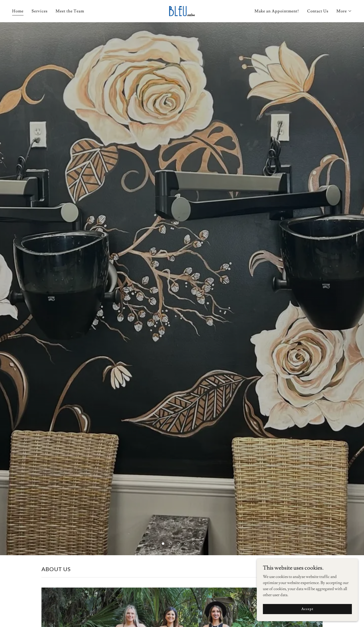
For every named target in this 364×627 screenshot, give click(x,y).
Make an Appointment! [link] (277, 11)
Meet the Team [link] (70, 11)
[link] (182, 10)
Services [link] (40, 11)
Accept (307, 609)
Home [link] (18, 11)
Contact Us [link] (318, 11)
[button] (344, 11)
